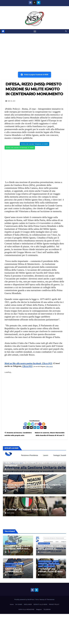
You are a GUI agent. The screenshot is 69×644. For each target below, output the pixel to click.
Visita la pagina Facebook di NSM (34, 75)
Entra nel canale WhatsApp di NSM (20, 147)
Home (12, 604)
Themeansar (50, 599)
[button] (66, 31)
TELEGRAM (47, 609)
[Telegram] (33, 424)
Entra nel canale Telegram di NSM (34, 144)
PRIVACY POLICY (54, 604)
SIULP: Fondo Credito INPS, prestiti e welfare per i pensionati (34, 464)
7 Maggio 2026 (12, 552)
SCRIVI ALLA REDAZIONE (26, 609)
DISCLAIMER (28, 604)
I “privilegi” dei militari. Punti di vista (26, 509)
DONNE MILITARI (43, 564)
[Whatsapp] (29, 424)
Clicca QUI (27, 366)
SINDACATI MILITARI (54, 564)
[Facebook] (26, 424)
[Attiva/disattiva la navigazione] (35, 31)
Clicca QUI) (49, 366)
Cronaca (21, 564)
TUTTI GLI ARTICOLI (11, 543)
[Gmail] (36, 424)
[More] (44, 424)
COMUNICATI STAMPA (44, 543)
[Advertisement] (34, 49)
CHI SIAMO (19, 604)
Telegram (39, 609)
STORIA (41, 566)
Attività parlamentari (45, 561)
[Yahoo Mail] (40, 424)
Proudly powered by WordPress (24, 599)
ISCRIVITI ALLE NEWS (40, 604)
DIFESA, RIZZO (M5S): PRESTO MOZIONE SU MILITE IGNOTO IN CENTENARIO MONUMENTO (34, 89)
